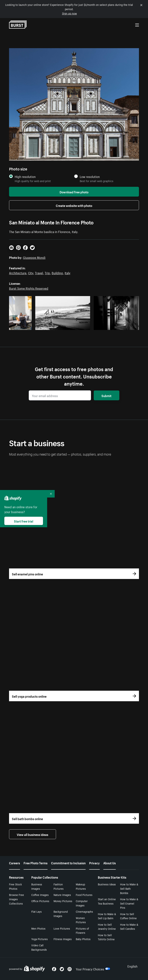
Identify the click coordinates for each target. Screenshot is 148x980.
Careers (15, 863)
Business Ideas (107, 884)
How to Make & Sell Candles (129, 926)
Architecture (18, 273)
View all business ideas (33, 834)
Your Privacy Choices (93, 969)
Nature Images (62, 895)
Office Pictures (40, 901)
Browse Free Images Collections (16, 899)
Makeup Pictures (81, 886)
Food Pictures (84, 895)
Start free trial (24, 521)
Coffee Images (40, 895)
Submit (106, 395)
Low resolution (90, 177)
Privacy (94, 863)
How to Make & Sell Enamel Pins (129, 903)
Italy (67, 273)
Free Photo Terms (36, 863)
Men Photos (38, 928)
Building (57, 273)
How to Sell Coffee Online (128, 916)
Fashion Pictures (59, 886)
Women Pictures (81, 920)
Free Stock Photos (15, 886)
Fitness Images (63, 939)
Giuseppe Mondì (34, 257)
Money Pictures (63, 901)
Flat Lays (36, 911)
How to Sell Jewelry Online (107, 926)
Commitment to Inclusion (68, 863)
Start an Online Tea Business (107, 901)
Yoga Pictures (39, 939)
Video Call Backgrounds (39, 947)
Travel (39, 273)
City (31, 273)
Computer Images (82, 903)
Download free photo (74, 192)
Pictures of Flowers (82, 930)
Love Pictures (62, 928)
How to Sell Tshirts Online (106, 937)
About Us (110, 863)
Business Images (37, 886)
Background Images (61, 914)
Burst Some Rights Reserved (29, 288)
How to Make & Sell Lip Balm (107, 916)
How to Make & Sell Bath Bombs (129, 888)
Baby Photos (83, 939)
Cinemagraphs (84, 911)
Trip (47, 273)
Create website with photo (74, 205)
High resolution (25, 177)
